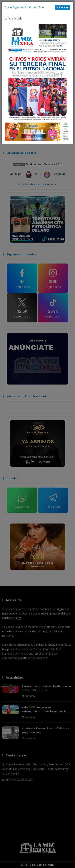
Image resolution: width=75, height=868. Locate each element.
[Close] (63, 7)
